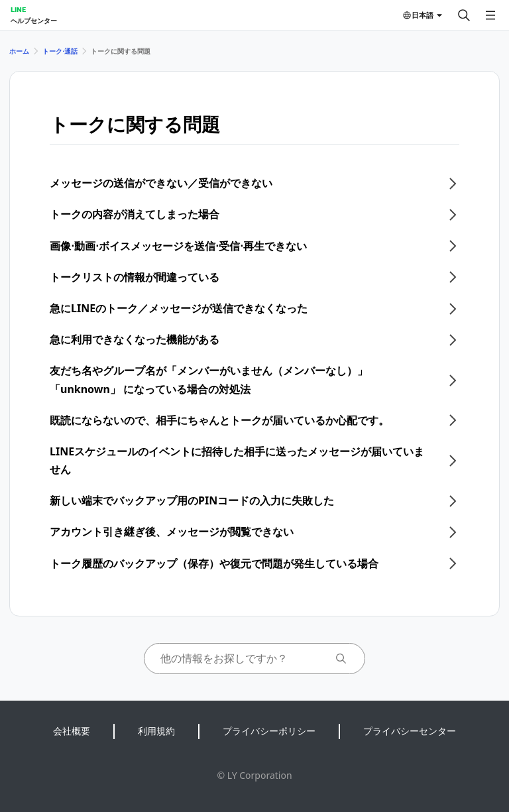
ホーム (19, 51)
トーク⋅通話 (60, 51)
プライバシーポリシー (269, 731)
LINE (18, 9)
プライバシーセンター (410, 731)
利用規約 (156, 731)
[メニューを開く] (490, 15)
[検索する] (464, 15)
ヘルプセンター (34, 21)
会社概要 (72, 731)
